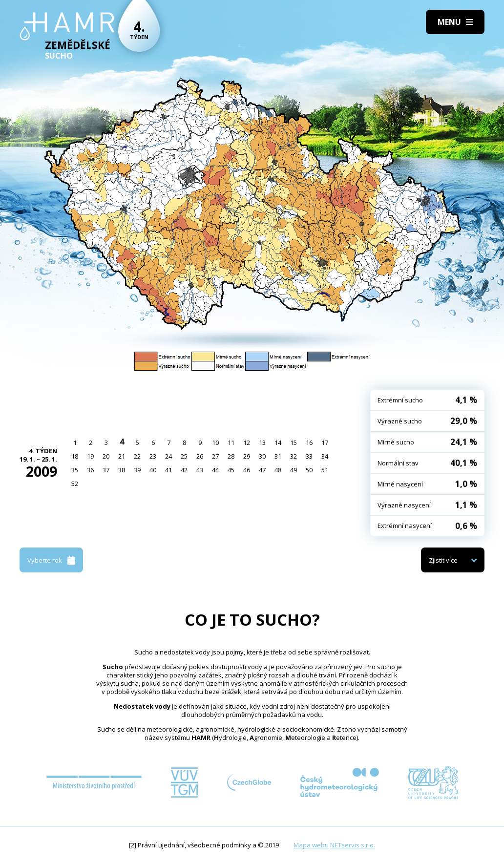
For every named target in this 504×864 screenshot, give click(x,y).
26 (200, 456)
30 (262, 456)
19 (90, 456)
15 (294, 443)
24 (168, 456)
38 (122, 470)
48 (278, 470)
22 (137, 456)
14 (278, 443)
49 (294, 470)
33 (309, 456)
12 (247, 443)
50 (309, 470)
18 (75, 456)
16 (309, 443)
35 (75, 470)
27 (215, 456)
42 (184, 470)
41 (168, 470)
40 (153, 470)
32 (294, 456)
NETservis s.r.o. (353, 845)
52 (75, 484)
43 (200, 470)
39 (137, 470)
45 (231, 470)
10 (215, 443)
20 (106, 456)
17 (325, 443)
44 (215, 470)
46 (247, 470)
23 (153, 456)
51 (325, 470)
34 (325, 456)
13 (262, 443)
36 (90, 470)
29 (247, 456)
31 (278, 456)
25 (184, 456)
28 (231, 456)
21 (122, 456)
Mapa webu (311, 845)
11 (231, 443)
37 (106, 470)
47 (262, 470)
